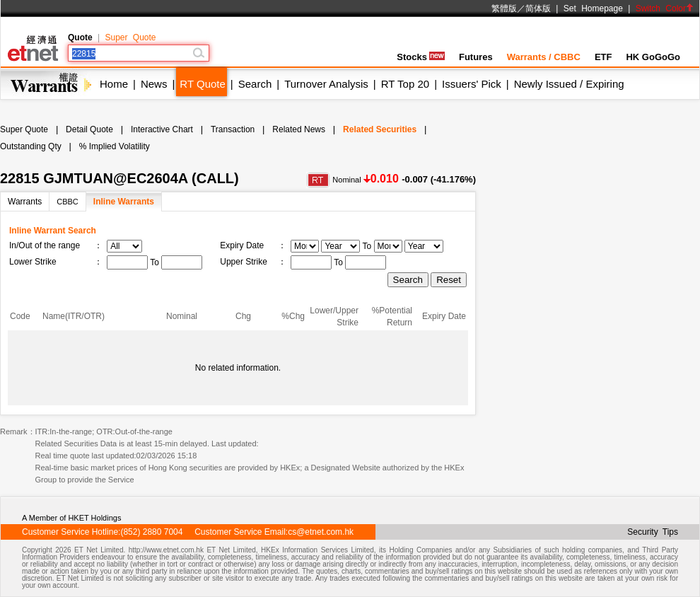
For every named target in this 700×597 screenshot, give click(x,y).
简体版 (538, 8)
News (154, 84)
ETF (603, 57)
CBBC (68, 202)
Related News (299, 129)
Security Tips (653, 532)
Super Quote (130, 37)
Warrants (25, 202)
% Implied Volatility (115, 146)
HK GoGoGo (653, 57)
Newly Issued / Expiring (569, 84)
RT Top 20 (405, 84)
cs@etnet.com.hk (321, 532)
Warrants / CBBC (544, 57)
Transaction (233, 129)
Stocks (421, 57)
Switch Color (665, 8)
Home (114, 84)
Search (255, 84)
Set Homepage (593, 8)
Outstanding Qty (31, 146)
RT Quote (202, 84)
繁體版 (504, 8)
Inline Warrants (124, 202)
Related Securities (380, 129)
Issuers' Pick (472, 84)
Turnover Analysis (326, 84)
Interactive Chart (162, 129)
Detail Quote (89, 129)
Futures (476, 57)
